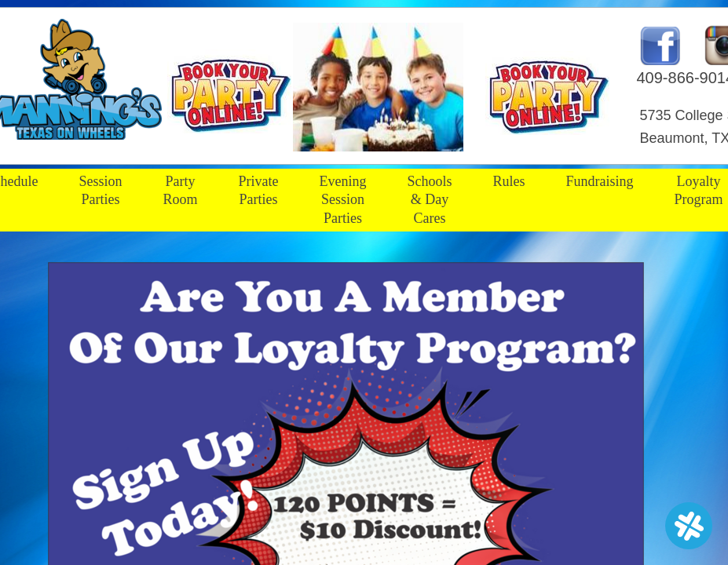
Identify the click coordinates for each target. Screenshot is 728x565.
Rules (509, 181)
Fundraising (600, 181)
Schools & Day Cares (430, 200)
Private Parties (259, 190)
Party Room (181, 190)
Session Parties (100, 190)
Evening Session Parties (343, 200)
